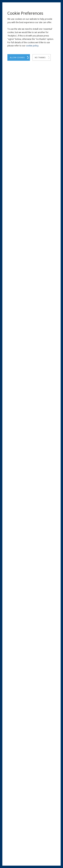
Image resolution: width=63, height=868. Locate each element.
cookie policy (32, 46)
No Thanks (40, 57)
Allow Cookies (17, 57)
